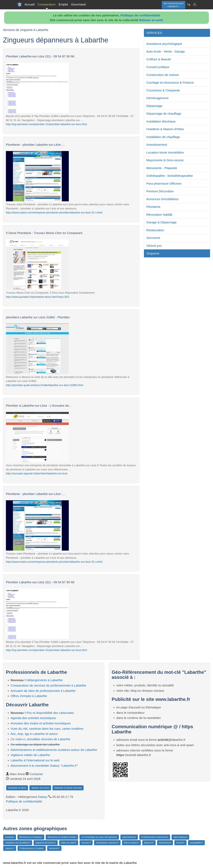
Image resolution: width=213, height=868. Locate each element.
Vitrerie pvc (154, 246)
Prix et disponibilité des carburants (50, 713)
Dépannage (154, 106)
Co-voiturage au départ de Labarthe (35, 744)
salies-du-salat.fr (69, 843)
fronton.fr (180, 843)
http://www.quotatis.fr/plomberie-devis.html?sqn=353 (37, 297)
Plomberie (153, 207)
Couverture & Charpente (163, 90)
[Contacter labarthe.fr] (195, 4)
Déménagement (157, 98)
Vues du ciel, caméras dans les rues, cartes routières (47, 729)
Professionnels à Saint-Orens (155, 837)
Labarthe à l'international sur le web (35, 760)
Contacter (36, 774)
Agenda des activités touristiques (33, 718)
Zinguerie (153, 253)
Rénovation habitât (159, 215)
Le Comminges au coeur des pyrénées (99, 837)
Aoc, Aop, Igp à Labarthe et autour (34, 734)
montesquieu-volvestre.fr (107, 843)
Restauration (155, 230)
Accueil (30, 4)
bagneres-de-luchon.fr (46, 843)
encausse (10, 837)
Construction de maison (163, 75)
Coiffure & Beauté (158, 59)
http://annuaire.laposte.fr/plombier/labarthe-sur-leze (37, 473)
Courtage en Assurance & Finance (170, 82)
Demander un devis (17, 788)
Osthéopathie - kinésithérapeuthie (170, 176)
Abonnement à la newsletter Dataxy (44, 766)
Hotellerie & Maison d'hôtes (165, 129)
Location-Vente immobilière (165, 152)
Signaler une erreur (40, 788)
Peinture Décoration (160, 191)
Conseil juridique (158, 67)
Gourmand (78, 4)
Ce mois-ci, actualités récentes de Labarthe (41, 739)
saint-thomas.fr (129, 837)
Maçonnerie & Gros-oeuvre (165, 160)
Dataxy (43, 797)
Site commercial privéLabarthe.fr (174, 5)
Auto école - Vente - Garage (166, 51)
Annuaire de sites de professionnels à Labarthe (43, 691)
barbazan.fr (54, 848)
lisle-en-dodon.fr (131, 843)
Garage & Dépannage (161, 222)
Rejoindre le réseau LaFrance (68, 788)
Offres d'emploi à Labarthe (29, 696)
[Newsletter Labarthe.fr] (189, 4)
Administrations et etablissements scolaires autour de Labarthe (54, 750)
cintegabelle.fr (196, 843)
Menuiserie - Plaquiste (162, 168)
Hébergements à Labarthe (45, 680)
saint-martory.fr (180, 837)
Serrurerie (153, 238)
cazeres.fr (10, 848)
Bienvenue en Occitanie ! (31, 837)
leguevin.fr (149, 843)
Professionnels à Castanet (32, 848)
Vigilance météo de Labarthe (30, 755)
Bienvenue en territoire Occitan (62, 837)
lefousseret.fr (165, 843)
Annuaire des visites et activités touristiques (41, 723)
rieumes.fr (86, 843)
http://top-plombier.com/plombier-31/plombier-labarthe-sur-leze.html (46, 124)
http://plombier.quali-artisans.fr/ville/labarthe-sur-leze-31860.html (45, 385)
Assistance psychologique (164, 44)
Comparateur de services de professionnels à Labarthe (48, 685)
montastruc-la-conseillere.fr (18, 843)
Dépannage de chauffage (164, 114)
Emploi (63, 4)
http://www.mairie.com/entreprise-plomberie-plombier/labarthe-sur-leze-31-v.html (54, 212)
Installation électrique (161, 121)
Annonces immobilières (162, 199)
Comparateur (47, 4)
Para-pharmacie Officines (164, 183)
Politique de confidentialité (140, 15)
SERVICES (154, 33)
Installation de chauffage (163, 137)
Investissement (157, 145)
